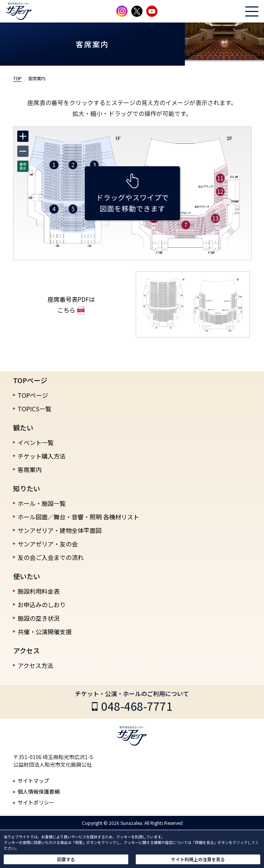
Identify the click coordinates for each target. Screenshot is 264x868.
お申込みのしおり (42, 605)
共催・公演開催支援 (45, 632)
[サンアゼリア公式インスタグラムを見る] (122, 11)
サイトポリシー (36, 802)
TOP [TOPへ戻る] (17, 78)
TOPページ (33, 395)
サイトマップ (33, 781)
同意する (66, 859)
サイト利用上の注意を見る (198, 859)
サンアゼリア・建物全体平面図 (60, 530)
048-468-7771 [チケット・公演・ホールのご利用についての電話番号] (137, 706)
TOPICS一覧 (34, 409)
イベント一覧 (36, 442)
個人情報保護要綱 (39, 791)
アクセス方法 (35, 665)
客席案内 (30, 469)
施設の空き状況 (39, 618)
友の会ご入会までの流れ (51, 557)
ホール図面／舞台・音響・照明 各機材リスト (78, 517)
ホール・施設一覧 (42, 503)
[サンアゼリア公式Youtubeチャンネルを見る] (152, 11)
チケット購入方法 (42, 456)
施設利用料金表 (39, 591)
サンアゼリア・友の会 (48, 544)
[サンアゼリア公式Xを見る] (137, 11)
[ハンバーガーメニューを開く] (252, 11)
